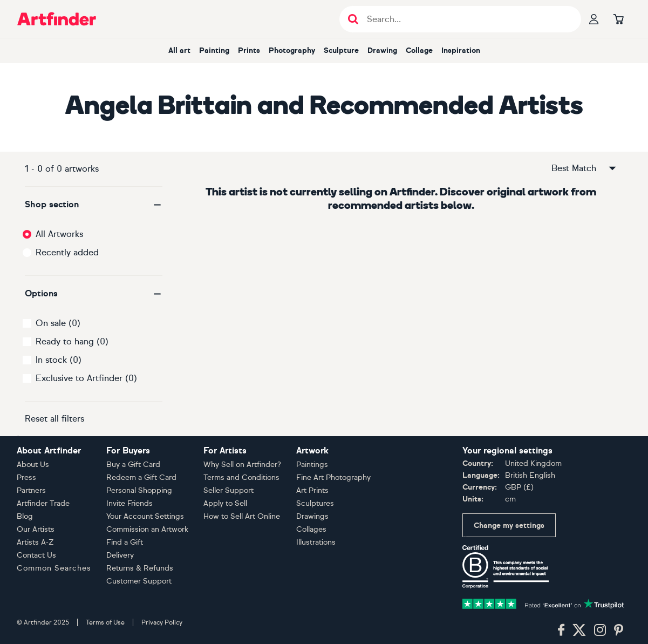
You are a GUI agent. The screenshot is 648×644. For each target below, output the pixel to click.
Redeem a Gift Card (141, 477)
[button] (94, 205)
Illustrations (316, 542)
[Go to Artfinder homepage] (57, 19)
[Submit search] (353, 19)
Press (26, 477)
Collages (311, 529)
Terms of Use (105, 622)
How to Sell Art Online (242, 516)
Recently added (67, 252)
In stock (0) (59, 360)
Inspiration (461, 50)
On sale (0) (58, 323)
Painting (214, 50)
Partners (31, 490)
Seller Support (228, 490)
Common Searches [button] (54, 568)
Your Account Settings (145, 516)
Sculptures (315, 503)
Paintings (312, 465)
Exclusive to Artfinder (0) (86, 378)
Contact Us (36, 555)
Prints (249, 50)
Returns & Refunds (140, 568)
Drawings (312, 516)
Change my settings (509, 526)
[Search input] (466, 19)
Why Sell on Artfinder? (242, 465)
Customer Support (139, 581)
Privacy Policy (162, 622)
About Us (33, 465)
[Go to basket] (619, 19)
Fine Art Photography (333, 477)
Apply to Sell (225, 503)
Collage (419, 50)
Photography (292, 50)
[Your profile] (594, 19)
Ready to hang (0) (72, 341)
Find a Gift (125, 542)
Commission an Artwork (147, 529)
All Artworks (59, 234)
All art (179, 50)
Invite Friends (129, 503)
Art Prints (312, 490)
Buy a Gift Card (133, 465)
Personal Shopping (139, 490)
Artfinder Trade (43, 503)
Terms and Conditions (241, 477)
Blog (25, 516)
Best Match (584, 168)
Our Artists (36, 529)
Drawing (382, 50)
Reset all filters (54, 419)
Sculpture (341, 50)
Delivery (120, 555)
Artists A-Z (35, 542)
